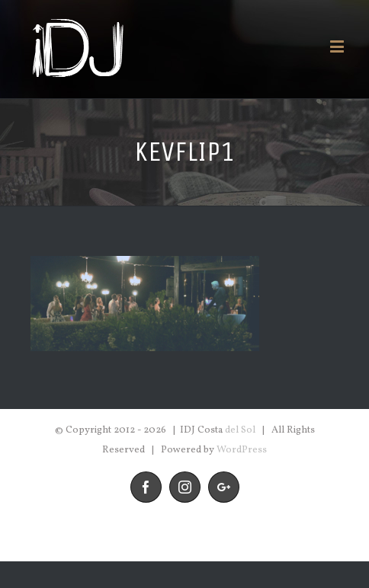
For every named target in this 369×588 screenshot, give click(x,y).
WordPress (242, 450)
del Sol (240, 430)
